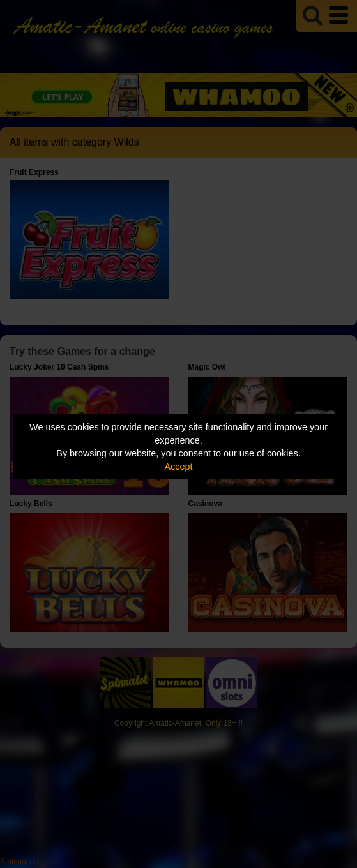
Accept (179, 467)
